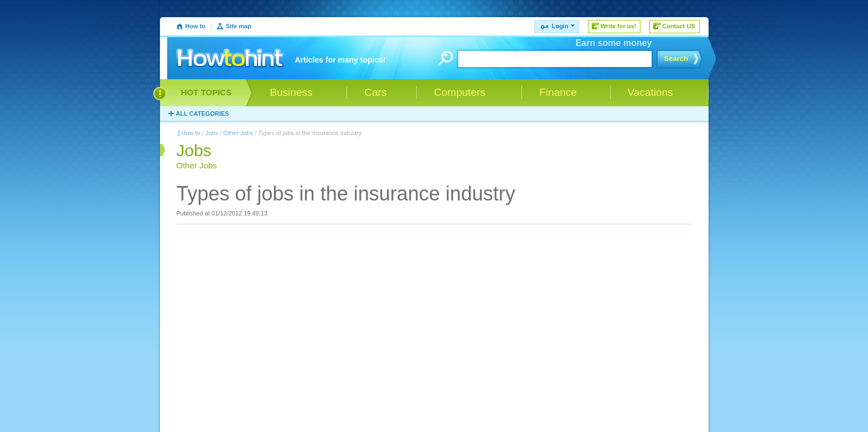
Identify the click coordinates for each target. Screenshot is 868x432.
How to (196, 26)
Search (676, 58)
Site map (239, 26)
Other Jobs (238, 133)
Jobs (212, 133)
